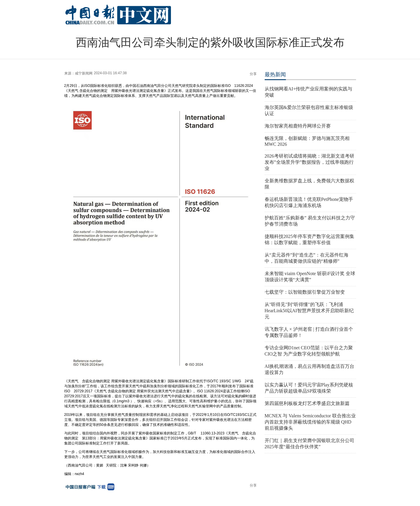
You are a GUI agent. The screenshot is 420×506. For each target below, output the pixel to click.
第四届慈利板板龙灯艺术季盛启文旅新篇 (307, 403)
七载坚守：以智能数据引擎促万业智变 (305, 292)
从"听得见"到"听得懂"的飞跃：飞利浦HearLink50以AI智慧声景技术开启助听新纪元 (309, 311)
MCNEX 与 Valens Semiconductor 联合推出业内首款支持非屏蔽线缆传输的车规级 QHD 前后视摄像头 (310, 422)
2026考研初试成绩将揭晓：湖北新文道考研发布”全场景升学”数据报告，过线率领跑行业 (309, 162)
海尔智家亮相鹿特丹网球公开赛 (298, 126)
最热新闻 (275, 75)
